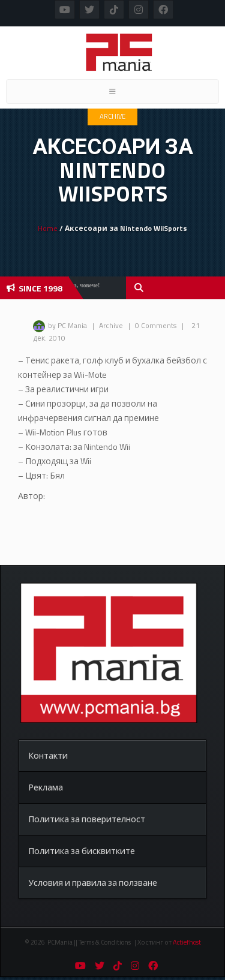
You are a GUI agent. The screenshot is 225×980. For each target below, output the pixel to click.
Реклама (46, 787)
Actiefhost (187, 942)
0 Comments (156, 325)
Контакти (48, 755)
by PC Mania (67, 325)
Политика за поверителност (87, 819)
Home (48, 228)
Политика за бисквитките (82, 851)
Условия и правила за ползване (93, 883)
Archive (112, 116)
